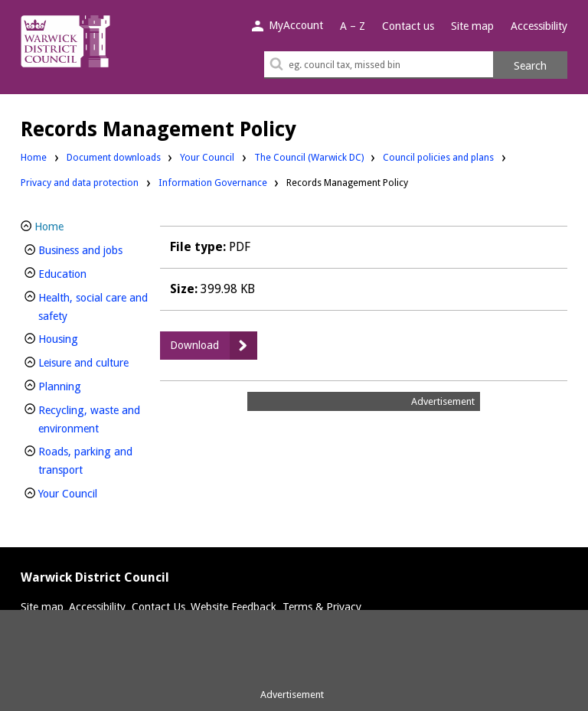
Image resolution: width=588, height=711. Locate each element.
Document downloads (114, 157)
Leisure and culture (95, 361)
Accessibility (539, 26)
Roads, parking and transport (86, 461)
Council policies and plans (438, 157)
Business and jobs (95, 248)
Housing (84, 337)
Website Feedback (234, 607)
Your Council (207, 157)
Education (88, 272)
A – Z (353, 26)
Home (34, 157)
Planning (85, 385)
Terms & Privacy (322, 607)
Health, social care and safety (93, 307)
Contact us (408, 26)
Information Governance (213, 183)
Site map (472, 26)
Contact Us (158, 607)
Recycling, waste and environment (94, 419)
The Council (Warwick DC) (309, 157)
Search (530, 66)
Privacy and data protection (80, 182)
